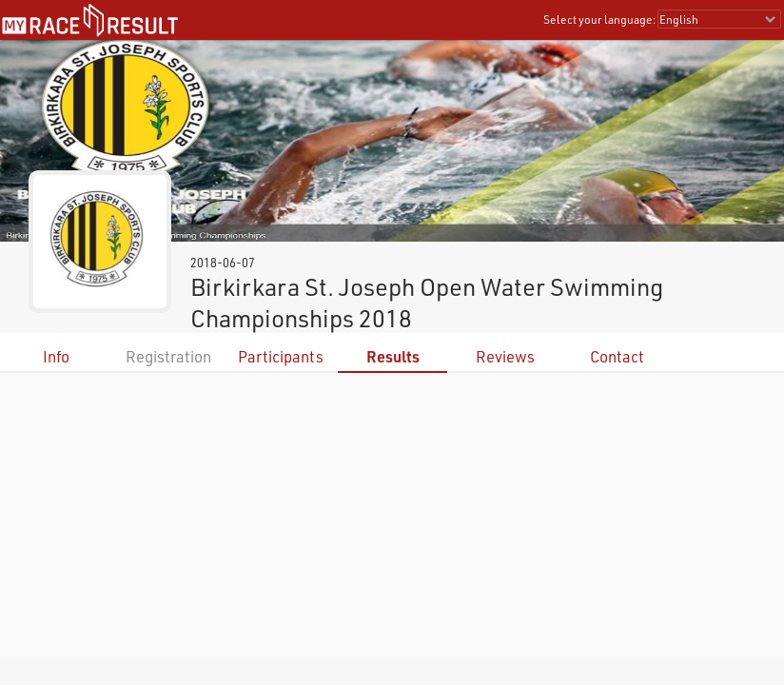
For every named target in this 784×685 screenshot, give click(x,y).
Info (56, 356)
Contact (617, 356)
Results (393, 356)
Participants (281, 356)
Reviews (505, 356)
